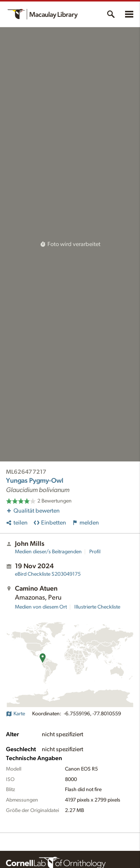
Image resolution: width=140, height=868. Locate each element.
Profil (95, 552)
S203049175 (48, 574)
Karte (15, 714)
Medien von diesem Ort (41, 607)
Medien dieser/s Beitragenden (48, 552)
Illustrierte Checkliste (97, 607)
